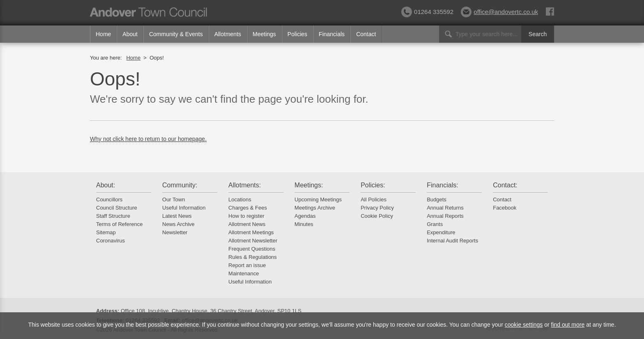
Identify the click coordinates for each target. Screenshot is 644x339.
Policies (297, 34)
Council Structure (117, 208)
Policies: (373, 185)
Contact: (505, 185)
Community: (180, 185)
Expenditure (441, 232)
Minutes (304, 224)
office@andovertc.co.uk (499, 12)
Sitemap (106, 232)
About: (106, 185)
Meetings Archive (315, 208)
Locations (240, 199)
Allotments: (245, 185)
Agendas (305, 216)
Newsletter (175, 232)
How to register (246, 216)
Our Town (174, 199)
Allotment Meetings (251, 232)
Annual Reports (445, 216)
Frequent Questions (252, 249)
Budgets (437, 199)
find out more (568, 325)
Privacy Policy (377, 208)
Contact (366, 34)
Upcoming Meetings (318, 199)
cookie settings (524, 325)
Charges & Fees (248, 208)
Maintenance (244, 273)
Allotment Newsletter (253, 241)
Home (103, 34)
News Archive (178, 224)
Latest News (177, 216)
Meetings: (309, 185)
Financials (332, 34)
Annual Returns (445, 208)
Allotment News (247, 224)
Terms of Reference (119, 224)
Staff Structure (113, 216)
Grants (435, 224)
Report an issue (247, 265)
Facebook (505, 208)
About (130, 34)
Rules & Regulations (253, 257)
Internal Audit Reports (452, 241)
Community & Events (176, 34)
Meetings (264, 34)
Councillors (109, 199)
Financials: (442, 185)
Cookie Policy (377, 216)
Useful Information (184, 208)
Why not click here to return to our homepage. (148, 139)
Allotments (228, 34)
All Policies (374, 199)
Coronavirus (110, 241)
